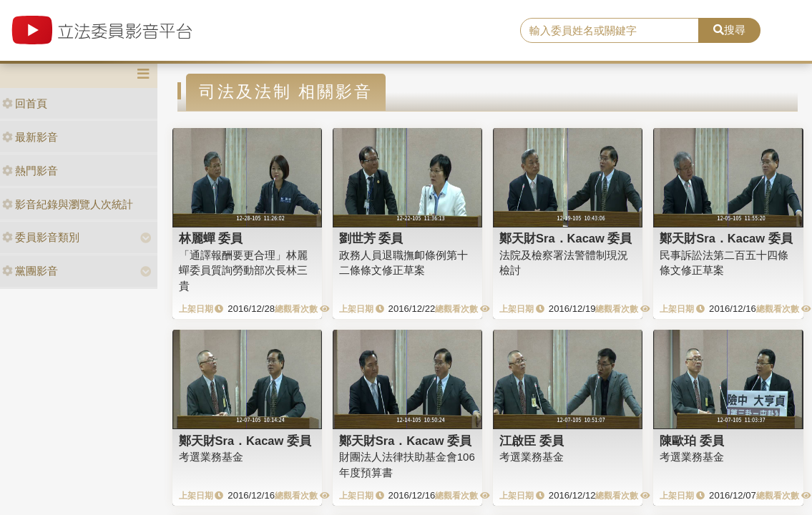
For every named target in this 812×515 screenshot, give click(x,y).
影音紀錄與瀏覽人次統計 (68, 204)
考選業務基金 (211, 457)
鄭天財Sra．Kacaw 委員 (566, 238)
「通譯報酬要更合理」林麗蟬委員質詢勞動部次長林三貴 (243, 270)
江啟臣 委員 (532, 441)
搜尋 (729, 30)
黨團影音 (30, 271)
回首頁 (25, 103)
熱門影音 (30, 171)
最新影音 (30, 137)
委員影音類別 (41, 237)
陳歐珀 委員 (692, 441)
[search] (610, 31)
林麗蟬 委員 (211, 238)
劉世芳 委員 (371, 238)
